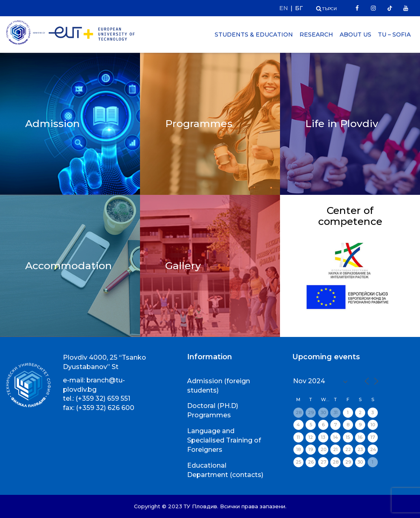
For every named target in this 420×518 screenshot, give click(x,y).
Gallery (183, 265)
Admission (53, 123)
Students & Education (254, 35)
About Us (355, 35)
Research (316, 35)
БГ (299, 8)
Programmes (199, 123)
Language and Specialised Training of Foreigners (224, 440)
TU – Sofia (394, 35)
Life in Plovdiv (342, 123)
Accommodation (69, 265)
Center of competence (350, 216)
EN (284, 8)
